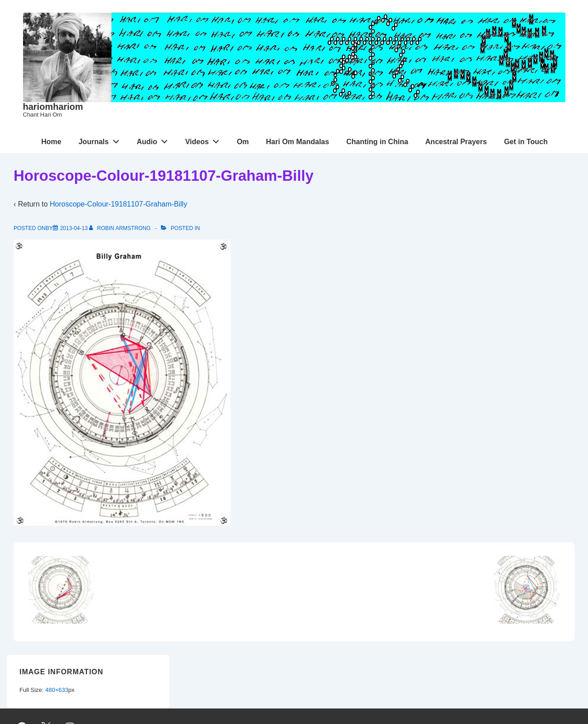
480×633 (57, 690)
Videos (205, 140)
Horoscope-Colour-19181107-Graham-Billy (118, 204)
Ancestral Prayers (456, 142)
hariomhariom (53, 107)
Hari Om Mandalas (298, 142)
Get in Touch (526, 142)
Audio (154, 140)
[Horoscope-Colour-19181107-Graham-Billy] (74, 228)
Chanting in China (377, 142)
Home (51, 142)
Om (243, 142)
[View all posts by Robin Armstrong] (120, 228)
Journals (101, 140)
